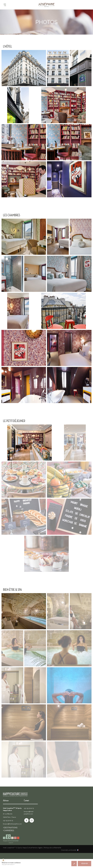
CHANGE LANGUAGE (69, 850)
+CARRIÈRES (9, 830)
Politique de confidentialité (52, 848)
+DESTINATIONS (10, 828)
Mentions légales (37, 848)
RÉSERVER (84, 864)
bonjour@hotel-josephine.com (12, 824)
